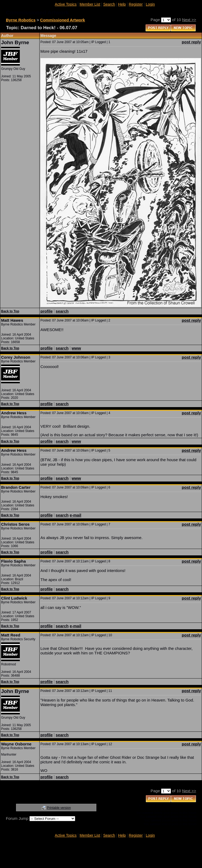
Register (136, 4)
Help (122, 4)
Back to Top (10, 311)
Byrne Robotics (21, 20)
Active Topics (66, 4)
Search (109, 4)
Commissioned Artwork (63, 20)
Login (150, 4)
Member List (90, 4)
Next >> (189, 20)
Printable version (59, 808)
